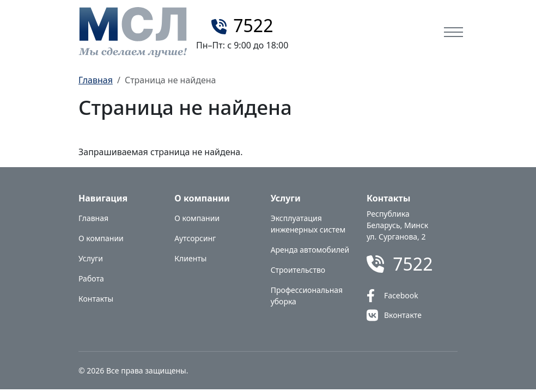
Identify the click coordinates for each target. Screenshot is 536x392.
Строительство (298, 270)
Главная (96, 80)
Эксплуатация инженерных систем (308, 224)
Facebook (401, 295)
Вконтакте (403, 315)
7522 (253, 25)
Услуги (91, 258)
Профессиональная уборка (307, 296)
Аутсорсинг (195, 238)
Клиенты (190, 258)
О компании (101, 238)
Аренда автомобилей (310, 250)
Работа (91, 278)
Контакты (96, 299)
